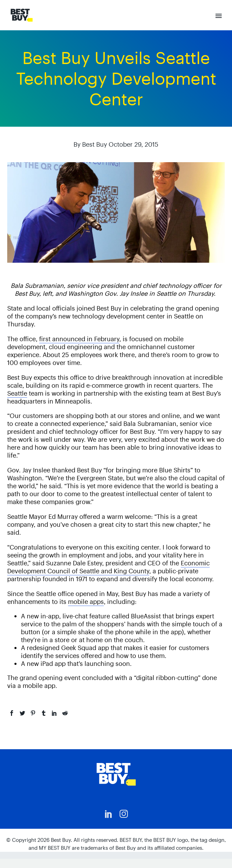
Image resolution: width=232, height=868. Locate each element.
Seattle (17, 393)
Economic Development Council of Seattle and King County (108, 567)
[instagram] (124, 814)
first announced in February (79, 339)
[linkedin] (109, 814)
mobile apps (86, 602)
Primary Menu (219, 16)
